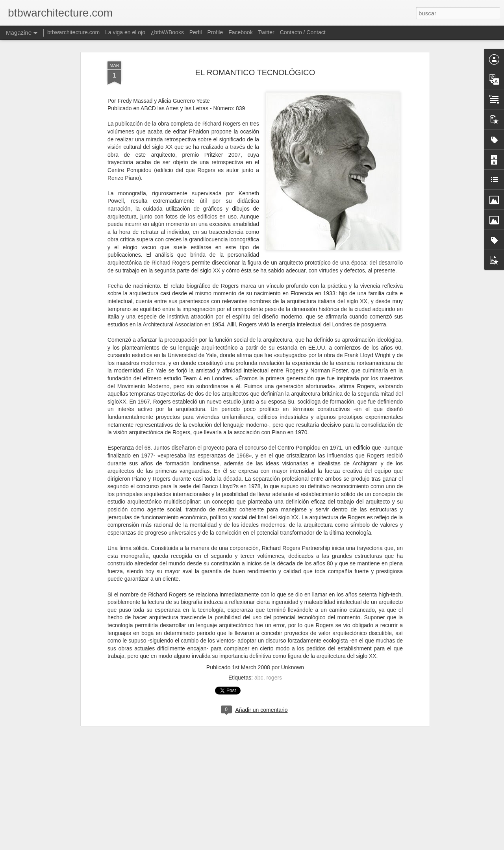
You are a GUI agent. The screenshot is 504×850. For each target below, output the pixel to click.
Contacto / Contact (303, 32)
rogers (274, 636)
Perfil (196, 32)
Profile (215, 32)
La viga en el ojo (125, 32)
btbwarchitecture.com (73, 32)
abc (259, 636)
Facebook (240, 32)
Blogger (277, 846)
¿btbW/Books (167, 32)
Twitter (266, 32)
